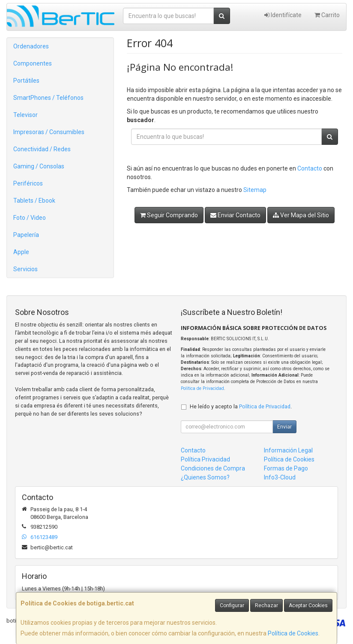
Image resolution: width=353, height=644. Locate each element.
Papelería (26, 235)
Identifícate (283, 15)
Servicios (25, 269)
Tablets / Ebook (34, 201)
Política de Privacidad (202, 388)
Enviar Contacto (235, 215)
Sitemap (255, 190)
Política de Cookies (293, 633)
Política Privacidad (205, 459)
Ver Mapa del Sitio (301, 215)
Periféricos (28, 183)
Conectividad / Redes (42, 149)
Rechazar (266, 605)
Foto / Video (30, 218)
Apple (21, 252)
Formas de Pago (286, 468)
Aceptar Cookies (308, 605)
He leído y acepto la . (241, 406)
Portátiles (26, 81)
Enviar (284, 427)
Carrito (327, 15)
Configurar (232, 605)
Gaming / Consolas (39, 166)
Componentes (33, 63)
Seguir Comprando (169, 215)
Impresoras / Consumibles (49, 132)
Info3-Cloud (280, 477)
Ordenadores (31, 46)
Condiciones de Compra (213, 468)
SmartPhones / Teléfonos (48, 98)
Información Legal (288, 450)
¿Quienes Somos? (205, 477)
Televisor (25, 115)
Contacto (310, 168)
